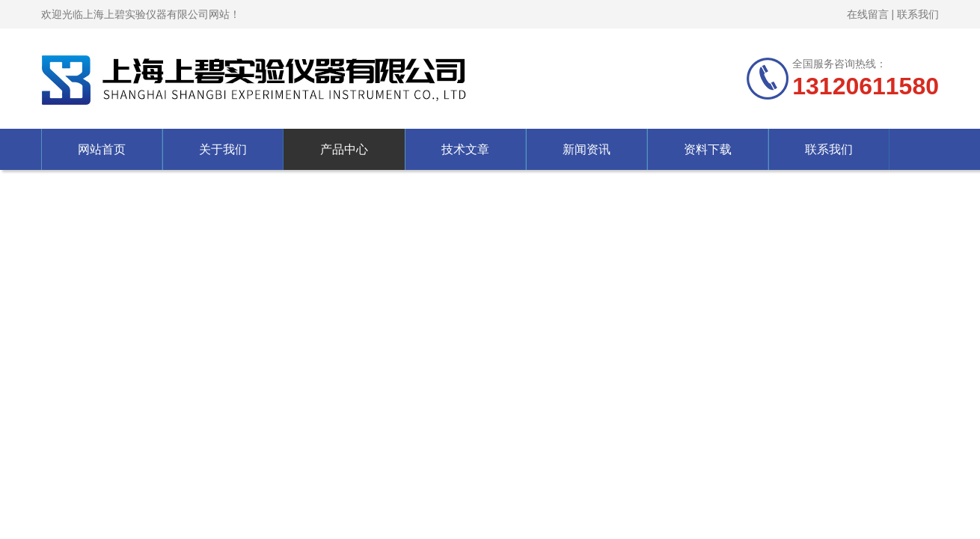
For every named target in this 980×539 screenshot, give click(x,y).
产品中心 (344, 149)
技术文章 (465, 149)
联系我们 (918, 14)
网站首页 (102, 149)
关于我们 (223, 149)
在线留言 (868, 14)
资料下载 (708, 149)
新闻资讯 (587, 149)
